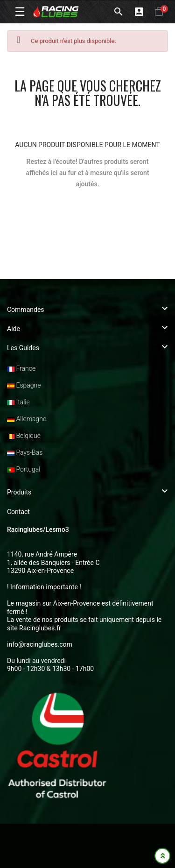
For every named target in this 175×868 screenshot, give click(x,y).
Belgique (24, 436)
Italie (18, 402)
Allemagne (27, 419)
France (21, 368)
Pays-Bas (25, 452)
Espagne (24, 385)
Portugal (24, 469)
